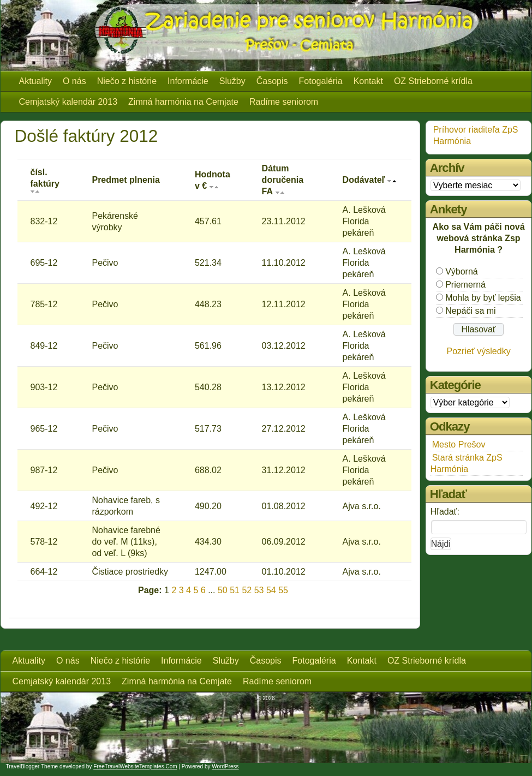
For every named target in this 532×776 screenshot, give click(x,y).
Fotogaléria (321, 81)
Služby (232, 81)
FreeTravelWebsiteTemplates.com (135, 766)
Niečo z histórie (127, 81)
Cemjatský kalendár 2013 (68, 102)
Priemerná (465, 285)
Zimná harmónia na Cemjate (183, 102)
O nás (74, 81)
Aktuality (35, 81)
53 (259, 590)
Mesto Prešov (459, 444)
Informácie (188, 81)
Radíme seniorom (284, 102)
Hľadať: (445, 512)
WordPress (225, 766)
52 (247, 590)
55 (283, 590)
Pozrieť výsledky (479, 351)
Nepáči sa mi (470, 311)
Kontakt (368, 81)
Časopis (272, 81)
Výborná (462, 271)
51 (235, 590)
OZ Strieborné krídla (433, 81)
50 (223, 590)
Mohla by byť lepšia (483, 298)
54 (271, 590)
